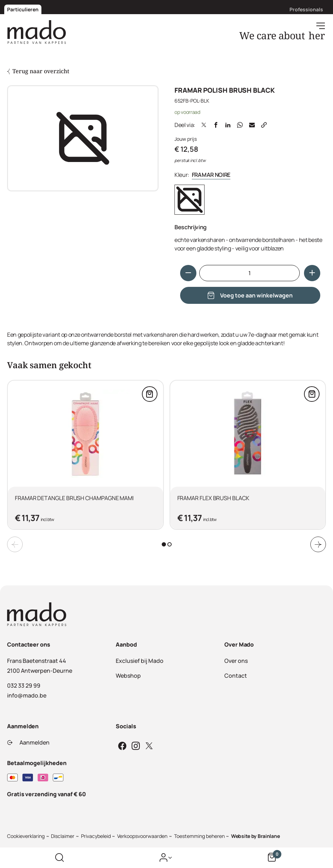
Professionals (306, 9)
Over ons (236, 661)
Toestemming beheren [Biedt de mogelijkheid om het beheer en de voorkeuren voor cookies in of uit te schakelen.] (199, 836)
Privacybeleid (96, 836)
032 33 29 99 (24, 685)
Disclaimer (63, 836)
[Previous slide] (15, 544)
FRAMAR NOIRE (211, 175)
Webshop (128, 676)
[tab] (164, 544)
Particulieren (23, 9)
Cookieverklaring (26, 836)
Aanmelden (28, 742)
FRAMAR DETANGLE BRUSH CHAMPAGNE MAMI (74, 498)
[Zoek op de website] (59, 858)
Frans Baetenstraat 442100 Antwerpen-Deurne (40, 666)
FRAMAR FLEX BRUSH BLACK (213, 498)
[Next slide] (318, 544)
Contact (236, 676)
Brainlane (269, 836)
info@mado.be (27, 695)
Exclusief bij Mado (140, 661)
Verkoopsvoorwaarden (142, 836)
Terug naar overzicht (38, 71)
